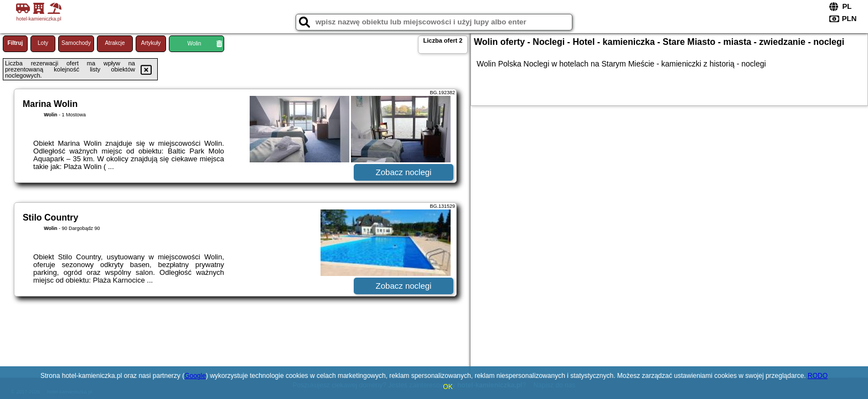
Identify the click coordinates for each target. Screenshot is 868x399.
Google (195, 376)
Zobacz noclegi (404, 172)
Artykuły (151, 43)
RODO (818, 376)
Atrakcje (115, 43)
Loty (43, 43)
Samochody (76, 43)
